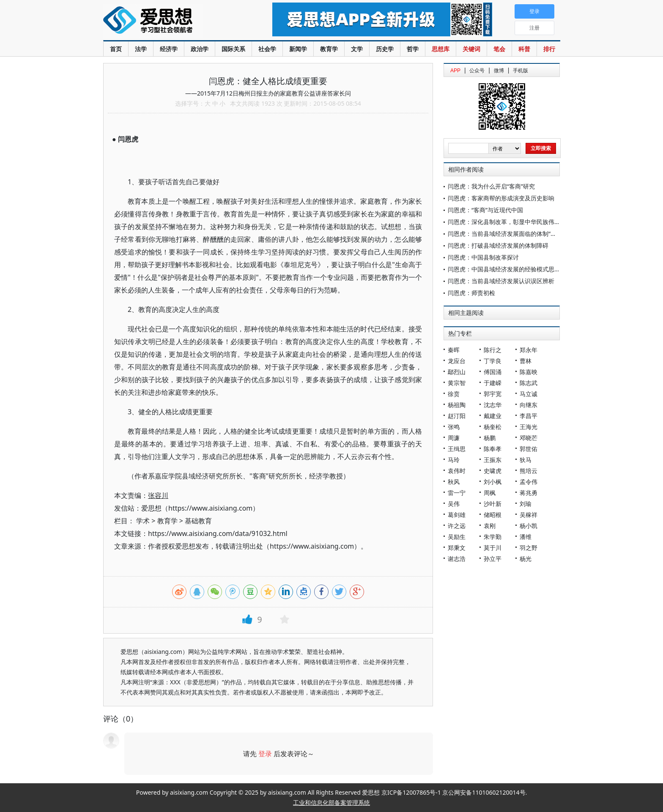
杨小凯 (529, 526)
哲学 (413, 49)
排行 (549, 49)
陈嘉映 (529, 372)
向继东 (529, 405)
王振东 (493, 460)
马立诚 (529, 394)
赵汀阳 (457, 416)
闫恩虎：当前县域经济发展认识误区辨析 (501, 281)
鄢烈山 (457, 372)
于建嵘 (493, 383)
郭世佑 (529, 449)
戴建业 (493, 416)
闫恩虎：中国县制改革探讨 (483, 257)
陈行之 (493, 350)
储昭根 (493, 515)
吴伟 (454, 504)
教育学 (329, 49)
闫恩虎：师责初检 (471, 293)
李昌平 (529, 416)
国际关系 (233, 49)
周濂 (454, 438)
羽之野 (529, 548)
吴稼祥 (529, 515)
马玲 (454, 460)
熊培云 (529, 471)
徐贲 (454, 394)
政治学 (200, 49)
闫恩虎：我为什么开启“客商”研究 (491, 186)
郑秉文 (457, 548)
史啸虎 (493, 471)
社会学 (267, 49)
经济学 (169, 49)
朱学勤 (493, 537)
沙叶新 (493, 504)
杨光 (526, 559)
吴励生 (457, 537)
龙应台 (457, 361)
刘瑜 (526, 504)
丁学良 (493, 361)
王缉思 (457, 449)
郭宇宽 (493, 394)
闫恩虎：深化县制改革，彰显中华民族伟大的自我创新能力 (525, 222)
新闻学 (298, 49)
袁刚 (490, 526)
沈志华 (493, 405)
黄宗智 (457, 383)
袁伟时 (457, 471)
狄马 (526, 460)
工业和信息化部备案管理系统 (331, 802)
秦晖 (454, 350)
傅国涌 (493, 372)
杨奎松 (493, 427)
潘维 (526, 537)
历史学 (385, 49)
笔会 (499, 49)
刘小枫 (493, 482)
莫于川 (493, 548)
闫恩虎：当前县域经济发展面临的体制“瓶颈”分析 (512, 234)
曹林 (526, 361)
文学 (357, 49)
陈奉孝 (493, 449)
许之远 (457, 526)
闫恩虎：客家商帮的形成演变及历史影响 (501, 198)
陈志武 (529, 383)
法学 (141, 49)
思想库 (441, 49)
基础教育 (198, 521)
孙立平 (493, 559)
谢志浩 (457, 559)
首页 (116, 49)
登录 (265, 754)
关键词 (471, 49)
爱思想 (171, 21)
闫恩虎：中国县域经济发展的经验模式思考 (504, 269)
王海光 (529, 427)
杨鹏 (490, 438)
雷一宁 (457, 493)
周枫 (490, 493)
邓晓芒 (529, 438)
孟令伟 (529, 482)
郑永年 (529, 350)
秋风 (454, 482)
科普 (524, 49)
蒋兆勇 (529, 493)
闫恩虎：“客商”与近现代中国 (485, 210)
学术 (143, 521)
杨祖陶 (457, 405)
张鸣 (454, 427)
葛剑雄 (457, 515)
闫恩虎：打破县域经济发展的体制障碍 (498, 245)
